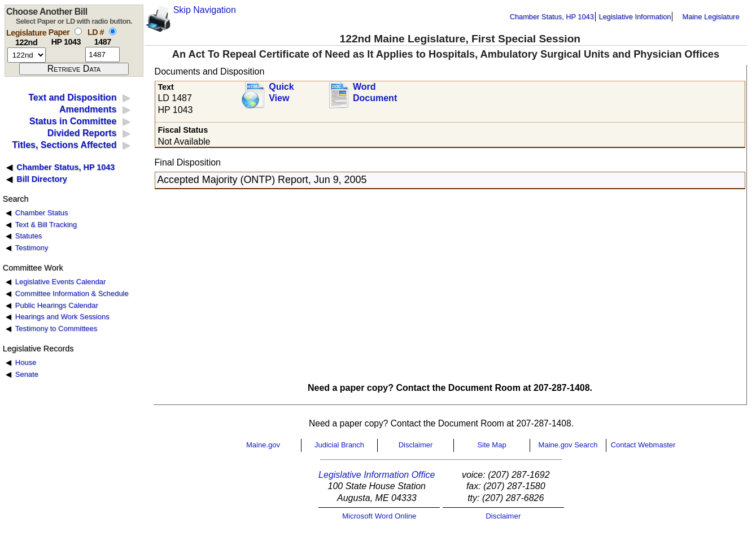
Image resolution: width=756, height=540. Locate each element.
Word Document (375, 93)
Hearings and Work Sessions (62, 317)
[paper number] (66, 55)
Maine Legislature (711, 17)
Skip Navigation (205, 10)
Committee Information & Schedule (72, 293)
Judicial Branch (339, 445)
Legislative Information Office (377, 475)
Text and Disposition (72, 97)
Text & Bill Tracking (46, 225)
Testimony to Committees (56, 328)
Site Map (491, 445)
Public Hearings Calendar (57, 305)
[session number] (27, 55)
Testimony (32, 248)
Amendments (88, 109)
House (26, 362)
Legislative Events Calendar (61, 282)
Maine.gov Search (568, 445)
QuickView (281, 93)
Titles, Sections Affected (64, 145)
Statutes (29, 236)
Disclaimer (416, 445)
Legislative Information (635, 17)
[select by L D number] (113, 31)
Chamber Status (42, 213)
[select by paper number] (78, 31)
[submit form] (74, 69)
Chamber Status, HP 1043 (552, 17)
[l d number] (102, 55)
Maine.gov (263, 445)
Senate (27, 374)
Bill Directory (42, 179)
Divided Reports (82, 133)
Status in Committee (73, 121)
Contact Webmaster (643, 445)
